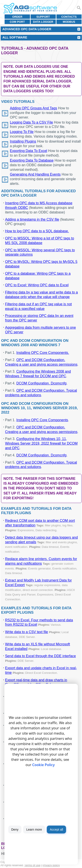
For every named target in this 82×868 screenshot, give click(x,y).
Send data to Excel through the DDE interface (40, 656)
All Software (15, 37)
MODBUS (69, 22)
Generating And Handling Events (35, 174)
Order (17, 17)
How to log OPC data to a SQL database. (37, 231)
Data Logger (43, 22)
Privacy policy (51, 865)
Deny (15, 830)
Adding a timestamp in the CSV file (32, 219)
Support (43, 17)
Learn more (34, 830)
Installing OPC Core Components (42, 420)
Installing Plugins (23, 141)
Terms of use (32, 865)
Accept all (57, 830)
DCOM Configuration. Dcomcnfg (41, 383)
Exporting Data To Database (32, 160)
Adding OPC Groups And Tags (33, 108)
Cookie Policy (43, 765)
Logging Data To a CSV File (31, 122)
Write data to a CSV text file (26, 632)
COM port (17, 22)
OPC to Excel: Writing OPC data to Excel (37, 285)
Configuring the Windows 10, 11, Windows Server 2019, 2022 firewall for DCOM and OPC (41, 443)
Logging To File (22, 132)
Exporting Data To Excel (28, 151)
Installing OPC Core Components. (43, 353)
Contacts (69, 17)
